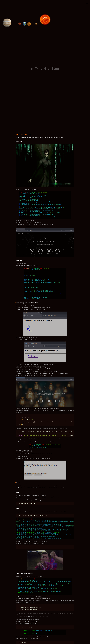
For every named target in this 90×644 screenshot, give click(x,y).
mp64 (17, 497)
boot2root (50, 137)
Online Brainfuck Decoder (24, 458)
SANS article (42, 597)
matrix (55, 137)
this (27, 372)
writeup (61, 137)
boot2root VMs (39, 137)
